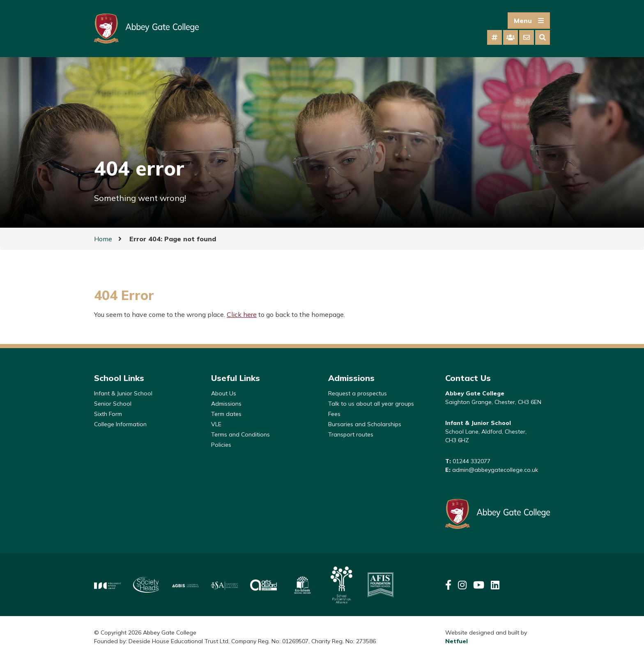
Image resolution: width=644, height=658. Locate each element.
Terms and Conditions (240, 434)
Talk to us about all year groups (371, 404)
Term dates (226, 414)
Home (103, 239)
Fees (334, 414)
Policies (221, 445)
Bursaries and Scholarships (365, 424)
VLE (216, 424)
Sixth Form (108, 414)
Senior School (113, 404)
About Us (224, 393)
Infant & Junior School (123, 393)
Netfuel (457, 641)
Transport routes (351, 434)
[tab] (494, 37)
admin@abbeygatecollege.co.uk (495, 470)
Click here (242, 314)
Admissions (226, 404)
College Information (120, 424)
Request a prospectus (358, 393)
